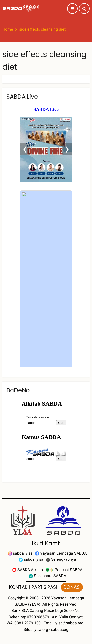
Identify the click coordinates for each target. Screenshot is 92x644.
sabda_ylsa (20, 553)
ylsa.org (41, 630)
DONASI (72, 587)
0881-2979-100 (28, 623)
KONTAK (18, 587)
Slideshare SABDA (47, 576)
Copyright (16, 598)
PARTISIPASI (44, 587)
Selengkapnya (61, 559)
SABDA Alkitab (28, 570)
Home (8, 29)
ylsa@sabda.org (69, 623)
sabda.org (60, 630)
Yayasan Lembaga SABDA (61, 553)
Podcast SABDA (64, 570)
